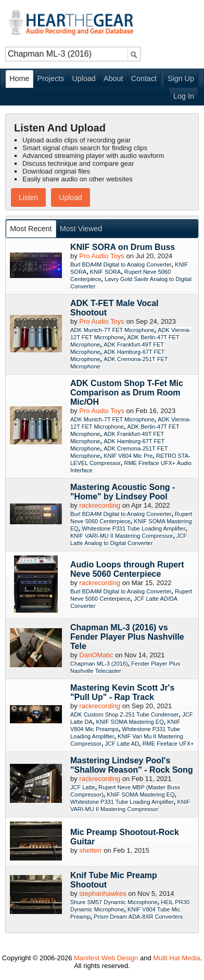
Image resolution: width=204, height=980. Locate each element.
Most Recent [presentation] (31, 229)
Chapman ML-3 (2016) (99, 664)
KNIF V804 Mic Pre (128, 456)
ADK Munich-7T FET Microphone (112, 330)
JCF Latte (83, 787)
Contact (144, 78)
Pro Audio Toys (101, 256)
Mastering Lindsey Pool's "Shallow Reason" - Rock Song (132, 765)
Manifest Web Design (106, 958)
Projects (51, 78)
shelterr (90, 850)
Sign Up (181, 78)
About (113, 78)
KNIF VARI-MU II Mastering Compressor (122, 536)
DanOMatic (96, 655)
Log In (184, 96)
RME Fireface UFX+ (168, 744)
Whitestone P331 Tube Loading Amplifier (134, 528)
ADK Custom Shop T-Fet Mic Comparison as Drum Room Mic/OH (127, 393)
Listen (28, 197)
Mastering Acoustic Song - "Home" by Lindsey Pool (123, 492)
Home (19, 78)
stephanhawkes (103, 893)
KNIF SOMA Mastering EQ (130, 722)
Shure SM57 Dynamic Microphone (114, 902)
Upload (84, 78)
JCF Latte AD (122, 744)
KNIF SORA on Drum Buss (123, 247)
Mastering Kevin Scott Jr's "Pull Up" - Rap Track (122, 692)
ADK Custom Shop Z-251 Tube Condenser (125, 714)
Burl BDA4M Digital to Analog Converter (121, 264)
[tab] (31, 229)
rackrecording (100, 505)
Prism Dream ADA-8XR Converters (138, 917)
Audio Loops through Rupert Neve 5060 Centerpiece (127, 569)
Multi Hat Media (176, 958)
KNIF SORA (105, 272)
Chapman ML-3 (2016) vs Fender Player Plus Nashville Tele (127, 637)
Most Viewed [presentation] (81, 229)
